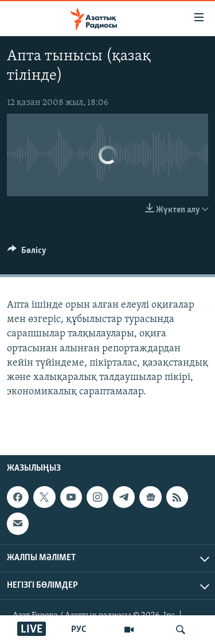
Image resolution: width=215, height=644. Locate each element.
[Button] (27, 253)
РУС (79, 630)
